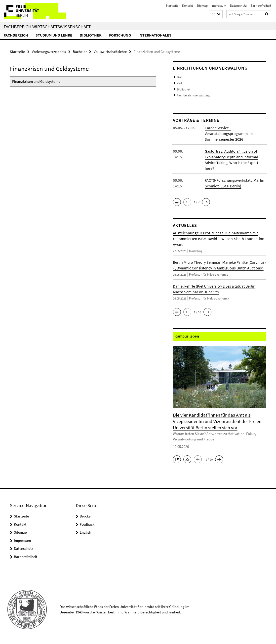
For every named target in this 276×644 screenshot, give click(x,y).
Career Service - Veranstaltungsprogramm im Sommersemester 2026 (229, 133)
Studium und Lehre (54, 35)
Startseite (172, 6)
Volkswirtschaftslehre (110, 52)
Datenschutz (238, 6)
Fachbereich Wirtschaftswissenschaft (47, 27)
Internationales (155, 35)
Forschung (120, 35)
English (85, 532)
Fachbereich (16, 35)
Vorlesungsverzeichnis (49, 52)
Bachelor (80, 52)
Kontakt (187, 6)
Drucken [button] (86, 516)
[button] (216, 14)
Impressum (219, 6)
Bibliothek (91, 35)
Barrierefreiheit (261, 6)
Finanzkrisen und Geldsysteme (36, 81)
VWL (180, 83)
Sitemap (202, 6)
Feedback (87, 524)
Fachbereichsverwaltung (193, 95)
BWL (180, 77)
